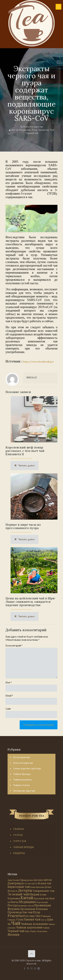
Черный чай (32, 133)
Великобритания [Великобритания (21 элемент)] (37, 887)
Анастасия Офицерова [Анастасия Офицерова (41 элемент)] (20, 880)
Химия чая (43, 130)
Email (9, 696)
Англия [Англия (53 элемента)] (38, 880)
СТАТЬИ (18, 835)
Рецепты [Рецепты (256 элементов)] (15, 916)
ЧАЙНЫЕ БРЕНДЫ (23, 847)
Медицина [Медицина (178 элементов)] (27, 902)
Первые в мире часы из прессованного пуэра (23, 526)
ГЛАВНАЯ (18, 829)
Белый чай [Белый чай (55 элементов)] (44, 883)
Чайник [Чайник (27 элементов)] (46, 928)
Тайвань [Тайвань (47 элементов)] (46, 916)
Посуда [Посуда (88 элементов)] (13, 905)
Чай (52, 130)
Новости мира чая (33, 127)
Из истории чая (21, 757)
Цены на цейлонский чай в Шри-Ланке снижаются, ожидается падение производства (31, 602)
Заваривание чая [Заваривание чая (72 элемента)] (43, 891)
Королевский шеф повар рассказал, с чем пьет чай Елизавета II (25, 451)
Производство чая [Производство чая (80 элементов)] (20, 912)
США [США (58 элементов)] (37, 916)
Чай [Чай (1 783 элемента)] (16, 923)
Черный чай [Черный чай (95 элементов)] (16, 931)
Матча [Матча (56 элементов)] (14, 902)
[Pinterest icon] (28, 968)
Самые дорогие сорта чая (27, 769)
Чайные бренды (22, 774)
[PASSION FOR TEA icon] (39, 968)
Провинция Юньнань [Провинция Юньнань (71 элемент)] (34, 909)
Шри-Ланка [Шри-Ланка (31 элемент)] (30, 931)
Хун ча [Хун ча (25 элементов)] (44, 920)
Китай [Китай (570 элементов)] (27, 898)
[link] (32, 218)
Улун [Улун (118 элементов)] (20, 919)
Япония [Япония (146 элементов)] (13, 934)
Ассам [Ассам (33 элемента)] (28, 883)
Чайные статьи (21, 785)
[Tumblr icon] (35, 968)
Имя (9, 683)
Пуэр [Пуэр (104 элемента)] (37, 912)
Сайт (8, 709)
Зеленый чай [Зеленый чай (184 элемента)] (18, 894)
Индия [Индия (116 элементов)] (34, 894)
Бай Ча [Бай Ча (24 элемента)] (34, 884)
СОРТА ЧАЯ (20, 841)
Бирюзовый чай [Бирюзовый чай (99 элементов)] (19, 887)
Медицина (25, 130)
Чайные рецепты (22, 780)
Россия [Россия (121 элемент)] (29, 916)
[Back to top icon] (32, 954)
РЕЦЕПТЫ (19, 853)
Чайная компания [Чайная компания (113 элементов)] (34, 924)
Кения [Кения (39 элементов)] (43, 895)
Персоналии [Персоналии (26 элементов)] (42, 902)
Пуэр (34, 130)
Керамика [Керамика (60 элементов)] (14, 898)
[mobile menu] (58, 7)
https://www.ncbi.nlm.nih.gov (38, 362)
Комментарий (14, 646)
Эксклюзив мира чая (24, 791)
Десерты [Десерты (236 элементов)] (25, 890)
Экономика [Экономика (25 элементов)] (42, 931)
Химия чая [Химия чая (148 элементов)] (32, 919)
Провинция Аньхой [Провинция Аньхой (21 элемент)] (26, 906)
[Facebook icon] (24, 968)
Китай (15, 130)
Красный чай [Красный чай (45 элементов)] (41, 898)
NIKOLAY (32, 378)
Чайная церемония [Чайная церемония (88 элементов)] (29, 927)
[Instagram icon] (32, 968)
